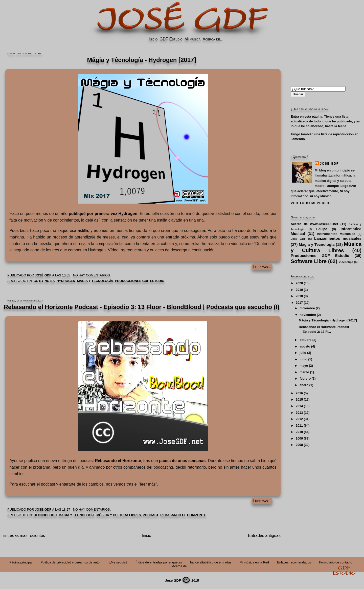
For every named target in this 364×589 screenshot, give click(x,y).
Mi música (193, 39)
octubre (305, 340)
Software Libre (309, 261)
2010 (299, 432)
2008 (299, 445)
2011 (299, 426)
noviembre (308, 315)
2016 (299, 393)
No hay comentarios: (92, 275)
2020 (299, 283)
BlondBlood (45, 515)
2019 (299, 290)
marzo (304, 372)
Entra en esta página (306, 116)
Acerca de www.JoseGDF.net (314, 224)
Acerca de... (213, 39)
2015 (299, 399)
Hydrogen (66, 281)
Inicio (153, 39)
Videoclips (346, 262)
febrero (305, 378)
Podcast (151, 515)
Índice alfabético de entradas (211, 562)
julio (303, 353)
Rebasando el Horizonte (118, 461)
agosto (305, 346)
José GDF (329, 163)
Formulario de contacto (336, 562)
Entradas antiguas (264, 536)
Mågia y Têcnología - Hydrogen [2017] (328, 320)
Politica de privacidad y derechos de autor (71, 562)
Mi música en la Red (254, 562)
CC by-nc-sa (44, 281)
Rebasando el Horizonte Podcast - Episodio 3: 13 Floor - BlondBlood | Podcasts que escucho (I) (142, 307)
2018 (299, 296)
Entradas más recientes (24, 536)
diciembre (307, 308)
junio (303, 359)
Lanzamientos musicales (338, 238)
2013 (299, 413)
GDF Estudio (171, 39)
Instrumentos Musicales (336, 234)
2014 (299, 406)
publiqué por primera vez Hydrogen (103, 214)
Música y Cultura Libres (119, 515)
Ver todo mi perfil (310, 203)
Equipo (322, 229)
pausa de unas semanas (182, 461)
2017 (299, 303)
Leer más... (262, 267)
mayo (304, 366)
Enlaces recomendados (294, 562)
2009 (299, 438)
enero (304, 385)
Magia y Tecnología (95, 281)
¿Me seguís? (118, 562)
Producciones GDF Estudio (140, 281)
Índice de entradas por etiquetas (159, 562)
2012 (299, 419)
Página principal (21, 562)
